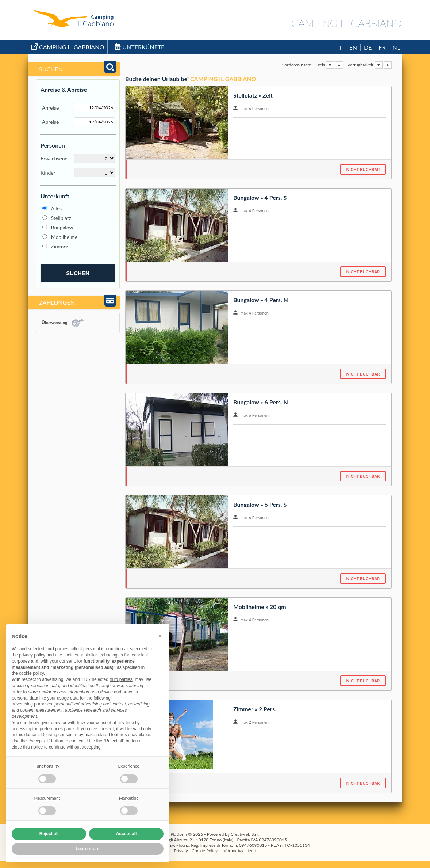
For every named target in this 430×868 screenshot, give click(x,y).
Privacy (181, 851)
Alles (57, 208)
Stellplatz (61, 218)
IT (340, 47)
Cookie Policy (205, 851)
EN (353, 47)
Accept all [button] (126, 834)
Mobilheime (64, 237)
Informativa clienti (239, 851)
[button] (160, 636)
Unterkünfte (139, 47)
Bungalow (62, 227)
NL (396, 47)
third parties (121, 679)
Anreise (50, 108)
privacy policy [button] (32, 655)
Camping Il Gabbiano (68, 47)
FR (382, 47)
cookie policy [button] (31, 673)
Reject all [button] (49, 834)
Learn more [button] (87, 849)
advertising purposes (32, 704)
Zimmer (60, 246)
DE (368, 47)
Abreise (50, 122)
